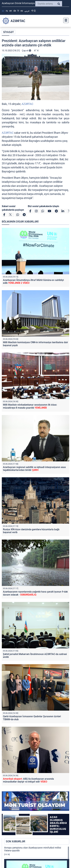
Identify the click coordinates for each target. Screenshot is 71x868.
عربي (27, 11)
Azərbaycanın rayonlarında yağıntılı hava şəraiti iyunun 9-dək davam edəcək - (35, 593)
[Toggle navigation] (65, 20)
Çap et (26, 51)
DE (15, 11)
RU (7, 11)
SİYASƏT (8, 32)
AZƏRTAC (27, 104)
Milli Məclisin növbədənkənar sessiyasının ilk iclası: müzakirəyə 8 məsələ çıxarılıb (30, 406)
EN (11, 11)
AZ (3, 11)
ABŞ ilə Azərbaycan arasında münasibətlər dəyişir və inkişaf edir (28, 780)
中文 (34, 11)
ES (22, 11)
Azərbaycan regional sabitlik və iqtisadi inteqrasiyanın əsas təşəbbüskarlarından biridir (34, 469)
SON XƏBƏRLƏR (15, 841)
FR (18, 11)
